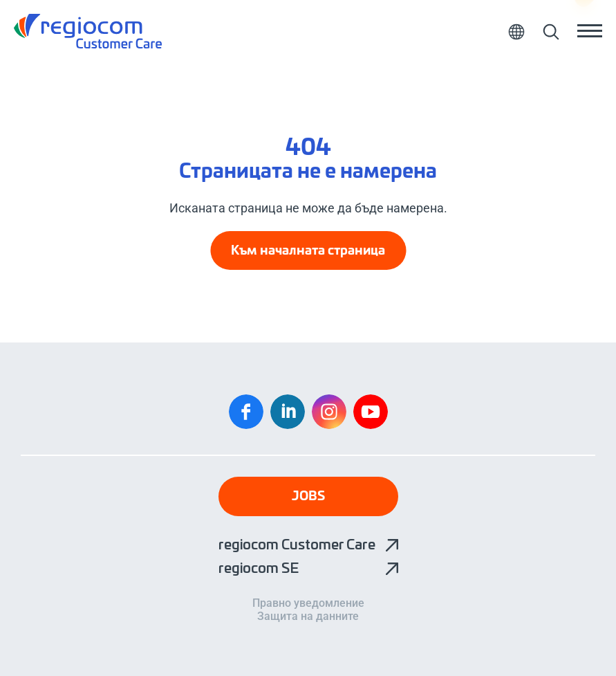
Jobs (308, 497)
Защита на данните (308, 616)
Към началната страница (308, 251)
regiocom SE (259, 569)
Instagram (329, 412)
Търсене (550, 31)
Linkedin (288, 412)
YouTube (371, 412)
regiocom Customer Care (297, 545)
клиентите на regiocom (88, 31)
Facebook (246, 412)
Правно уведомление (308, 603)
